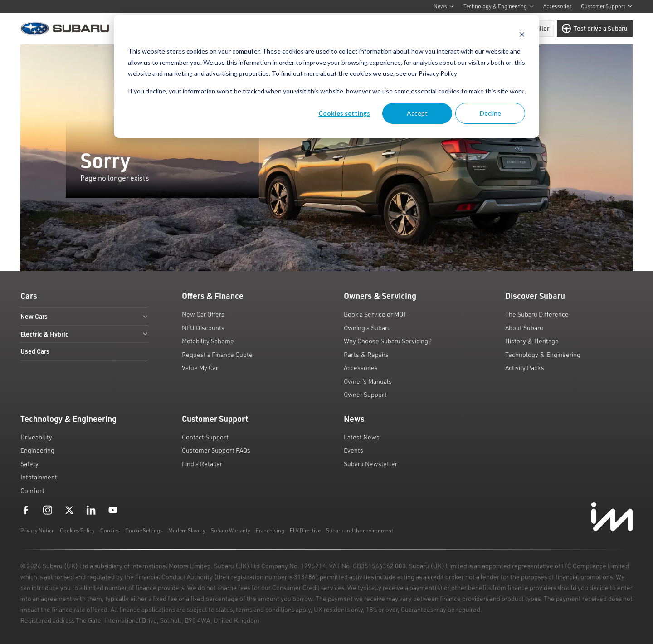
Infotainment (39, 477)
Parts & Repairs (366, 354)
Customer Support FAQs (216, 450)
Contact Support (205, 437)
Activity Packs (525, 368)
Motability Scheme (208, 341)
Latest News (362, 437)
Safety (29, 464)
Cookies (110, 530)
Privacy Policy (438, 73)
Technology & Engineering (499, 6)
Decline (490, 113)
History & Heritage (532, 341)
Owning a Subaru (367, 328)
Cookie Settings (144, 530)
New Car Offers (203, 314)
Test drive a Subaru (595, 29)
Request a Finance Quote (217, 354)
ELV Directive (305, 530)
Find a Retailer (202, 464)
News (444, 6)
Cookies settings (344, 113)
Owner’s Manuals (368, 381)
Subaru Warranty (231, 530)
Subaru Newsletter (370, 464)
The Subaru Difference (537, 314)
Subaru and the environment (360, 530)
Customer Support (607, 6)
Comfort (32, 490)
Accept (417, 113)
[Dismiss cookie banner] (522, 34)
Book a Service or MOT (375, 314)
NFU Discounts (203, 328)
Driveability (36, 437)
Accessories (558, 6)
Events (353, 450)
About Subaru (524, 328)
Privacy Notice (37, 530)
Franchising (270, 530)
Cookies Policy (77, 530)
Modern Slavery (187, 530)
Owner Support (365, 394)
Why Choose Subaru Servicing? (388, 341)
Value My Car (200, 368)
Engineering (37, 450)
